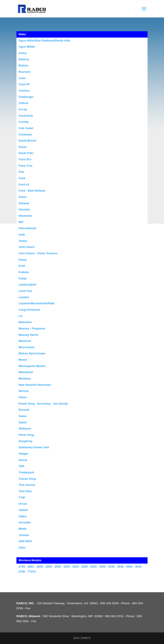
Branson (25, 72)
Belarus (24, 59)
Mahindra (25, 322)
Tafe (21, 466)
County (24, 122)
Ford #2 (24, 184)
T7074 (32, 572)
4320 (93, 567)
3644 (76, 567)
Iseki (22, 235)
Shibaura (25, 428)
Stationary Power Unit (34, 447)
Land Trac (26, 291)
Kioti (22, 266)
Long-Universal (29, 310)
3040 (58, 567)
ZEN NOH (25, 541)
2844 (49, 567)
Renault (24, 410)
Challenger (26, 97)
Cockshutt (26, 116)
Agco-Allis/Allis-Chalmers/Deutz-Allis (45, 41)
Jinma (23, 241)
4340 (102, 567)
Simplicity (26, 441)
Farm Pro (25, 159)
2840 (40, 567)
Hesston (24, 209)
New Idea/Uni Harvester (35, 385)
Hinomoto (25, 216)
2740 (22, 567)
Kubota (24, 272)
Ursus (23, 504)
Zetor (22, 548)
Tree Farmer (27, 485)
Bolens (23, 65)
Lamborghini (28, 285)
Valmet (23, 510)
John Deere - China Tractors (38, 253)
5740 (22, 572)
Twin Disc (25, 491)
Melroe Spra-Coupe (32, 353)
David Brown (28, 141)
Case (22, 78)
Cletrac (24, 103)
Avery (23, 53)
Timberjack (26, 472)
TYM (22, 498)
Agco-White (27, 47)
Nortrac (24, 391)
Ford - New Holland (32, 191)
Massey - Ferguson (32, 328)
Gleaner (24, 203)
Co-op (23, 109)
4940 (129, 567)
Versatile (25, 522)
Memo (23, 360)
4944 (138, 567)
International (27, 228)
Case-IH (24, 84)
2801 (31, 567)
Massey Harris (29, 335)
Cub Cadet (26, 128)
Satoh (23, 422)
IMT (21, 222)
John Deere (27, 247)
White (23, 529)
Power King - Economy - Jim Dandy (43, 404)
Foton (23, 197)
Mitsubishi (26, 372)
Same (23, 416)
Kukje (23, 278)
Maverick (25, 341)
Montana (25, 378)
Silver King (26, 435)
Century (24, 91)
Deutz (23, 147)
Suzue (23, 460)
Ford (22, 178)
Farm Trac (26, 166)
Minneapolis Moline (32, 366)
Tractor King (27, 479)
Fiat (21, 172)
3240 (67, 567)
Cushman (25, 134)
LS (20, 316)
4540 (120, 567)
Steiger (24, 454)
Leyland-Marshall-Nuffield (37, 303)
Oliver (23, 397)
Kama (23, 260)
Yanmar (24, 535)
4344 (111, 567)
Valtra (23, 516)
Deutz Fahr (26, 153)
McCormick (27, 347)
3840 (85, 567)
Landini (24, 297)
